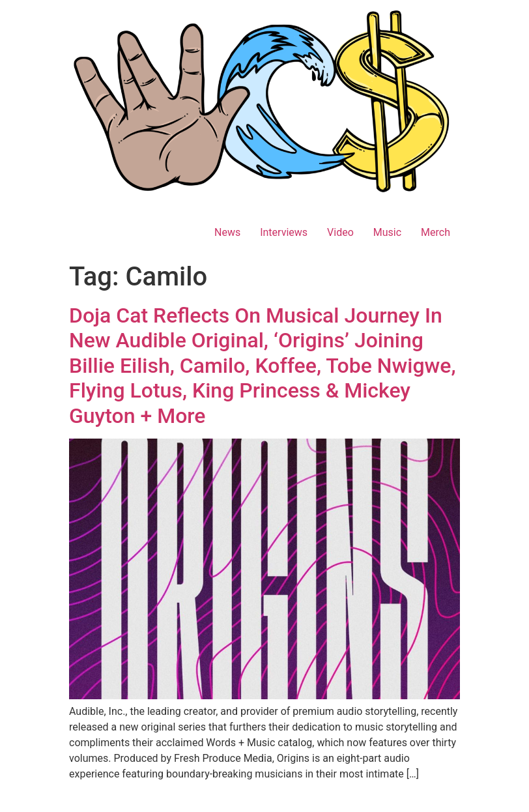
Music (387, 232)
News (227, 232)
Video (340, 232)
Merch (436, 232)
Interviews (284, 232)
